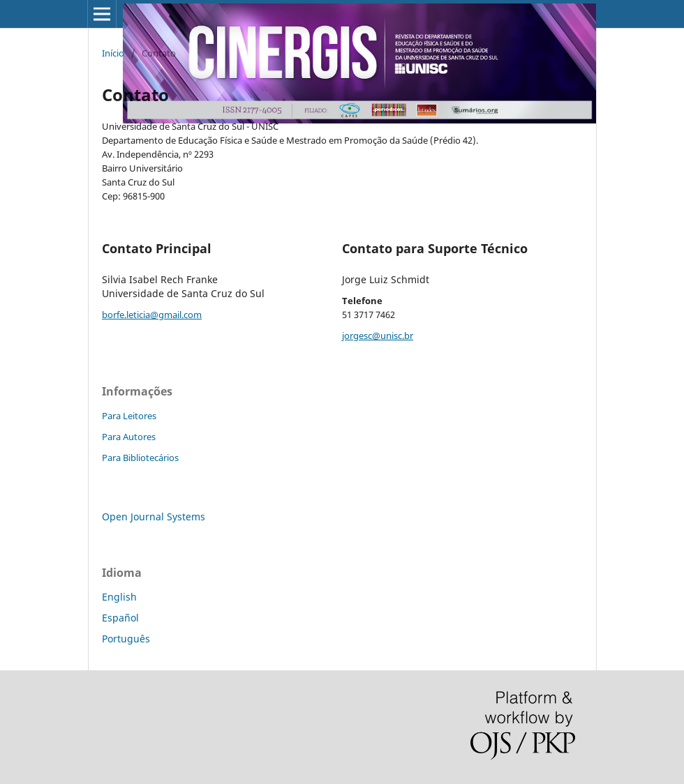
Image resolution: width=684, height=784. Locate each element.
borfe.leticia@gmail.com (152, 315)
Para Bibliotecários (140, 458)
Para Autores (129, 437)
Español (120, 618)
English (119, 597)
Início (113, 53)
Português (126, 639)
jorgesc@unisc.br (378, 336)
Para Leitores (129, 416)
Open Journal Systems (154, 517)
